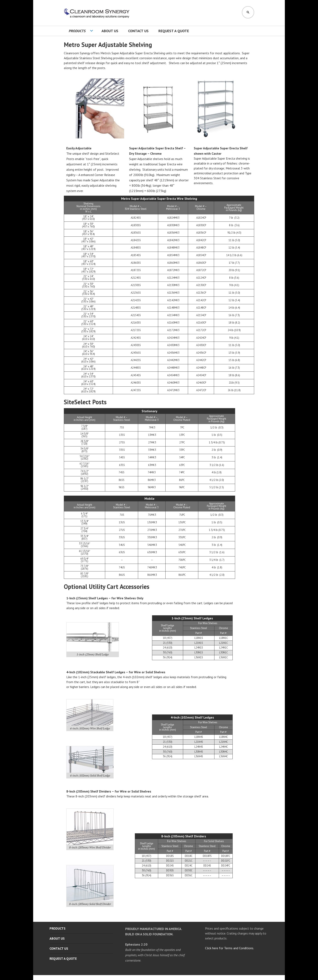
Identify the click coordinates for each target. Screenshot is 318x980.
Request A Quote (174, 31)
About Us (110, 31)
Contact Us (138, 31)
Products (77, 31)
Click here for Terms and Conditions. (229, 948)
